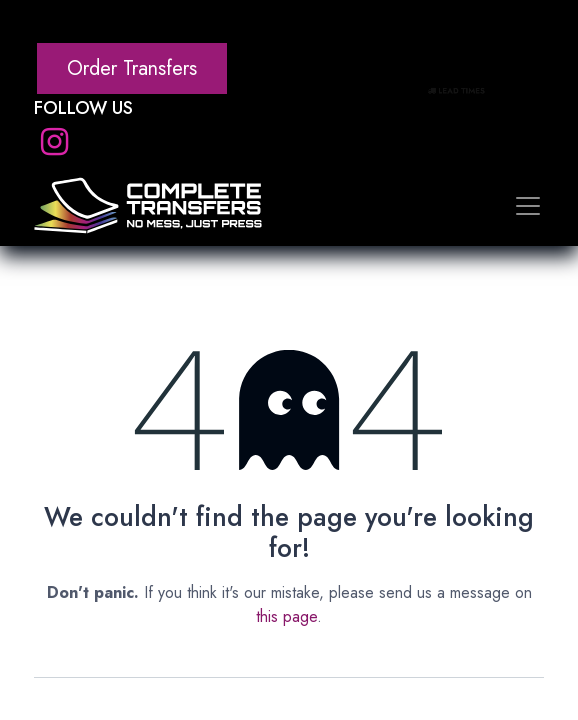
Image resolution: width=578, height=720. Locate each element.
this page (286, 616)
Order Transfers (132, 68)
